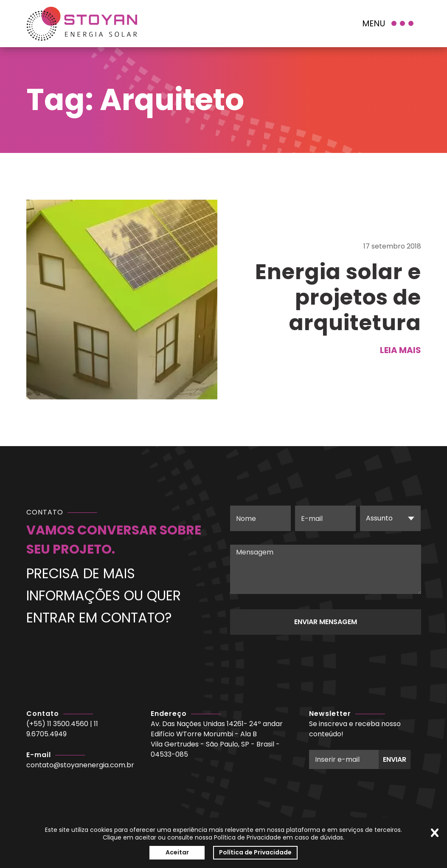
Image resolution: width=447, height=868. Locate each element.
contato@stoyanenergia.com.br (80, 765)
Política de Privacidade (255, 852)
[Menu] (389, 24)
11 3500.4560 (68, 724)
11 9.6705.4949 (62, 729)
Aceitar (177, 852)
